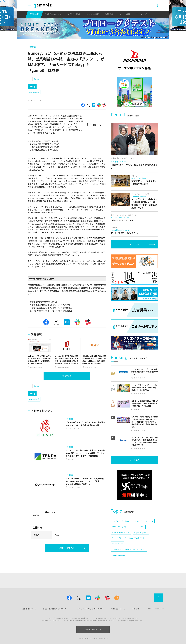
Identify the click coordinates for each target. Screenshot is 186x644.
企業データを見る (67, 548)
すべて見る (67, 376)
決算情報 (109, 14)
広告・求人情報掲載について (55, 609)
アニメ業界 (125, 14)
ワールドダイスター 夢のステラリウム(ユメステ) (129, 549)
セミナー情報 (93, 14)
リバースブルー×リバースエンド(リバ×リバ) (128, 538)
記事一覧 (34, 14)
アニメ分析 (141, 14)
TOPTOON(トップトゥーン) (122, 527)
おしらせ (136, 609)
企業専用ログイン (93, 629)
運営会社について (29, 609)
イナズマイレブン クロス (121, 521)
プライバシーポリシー (155, 609)
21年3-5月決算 (34, 92)
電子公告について (118, 609)
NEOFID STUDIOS (118, 555)
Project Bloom (117, 544)
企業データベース (53, 14)
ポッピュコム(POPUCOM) (121, 532)
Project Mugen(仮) (141, 532)
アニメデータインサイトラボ (143, 521)
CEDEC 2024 (140, 527)
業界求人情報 (74, 14)
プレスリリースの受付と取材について (89, 609)
